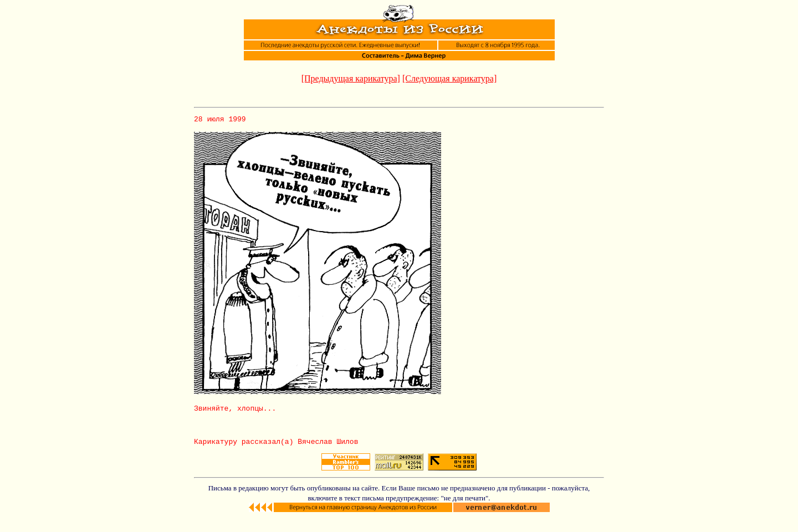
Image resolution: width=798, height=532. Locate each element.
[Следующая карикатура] (449, 78)
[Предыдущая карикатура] (351, 78)
